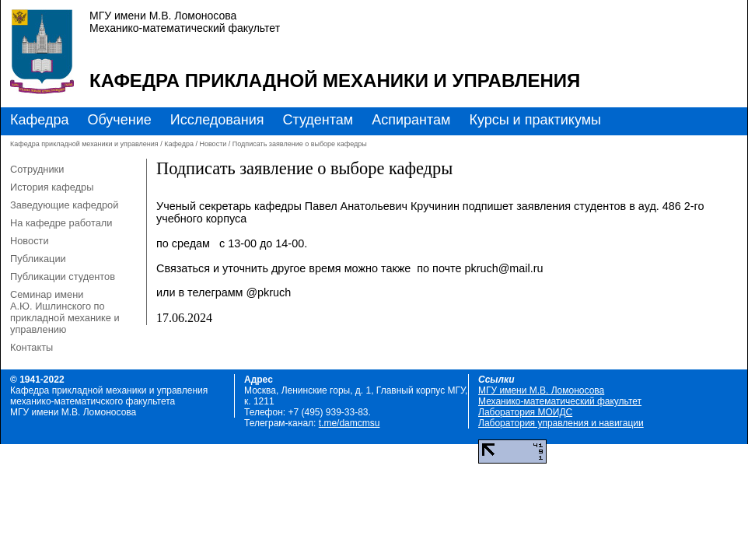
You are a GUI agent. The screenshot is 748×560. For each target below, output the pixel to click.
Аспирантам (411, 120)
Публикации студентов (63, 276)
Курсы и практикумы (535, 120)
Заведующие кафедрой (64, 205)
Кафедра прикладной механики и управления (335, 80)
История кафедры (52, 187)
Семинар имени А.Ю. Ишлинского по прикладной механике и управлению (65, 312)
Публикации (38, 259)
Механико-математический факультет (560, 401)
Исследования (217, 120)
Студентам (318, 120)
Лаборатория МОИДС (525, 412)
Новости (213, 144)
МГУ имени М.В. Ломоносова (541, 390)
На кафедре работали (61, 223)
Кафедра (39, 120)
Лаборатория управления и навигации (561, 423)
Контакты (31, 347)
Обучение (119, 120)
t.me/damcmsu (350, 423)
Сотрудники (37, 169)
